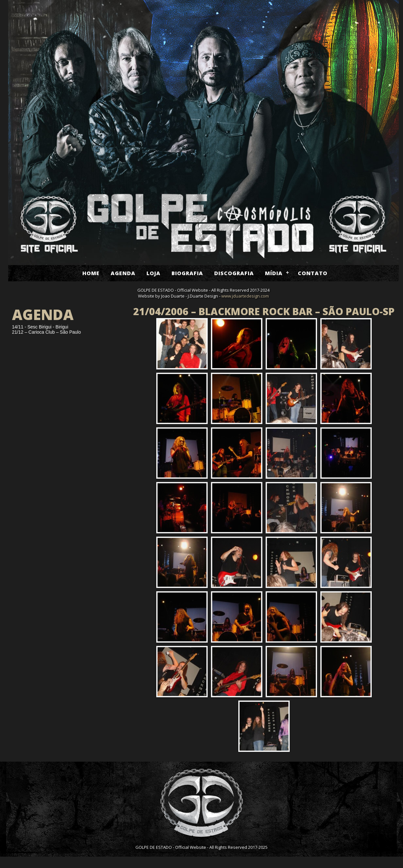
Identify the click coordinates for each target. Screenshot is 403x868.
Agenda (123, 273)
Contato (313, 273)
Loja (153, 273)
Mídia (274, 273)
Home (91, 273)
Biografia (187, 273)
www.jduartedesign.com (245, 296)
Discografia (234, 273)
